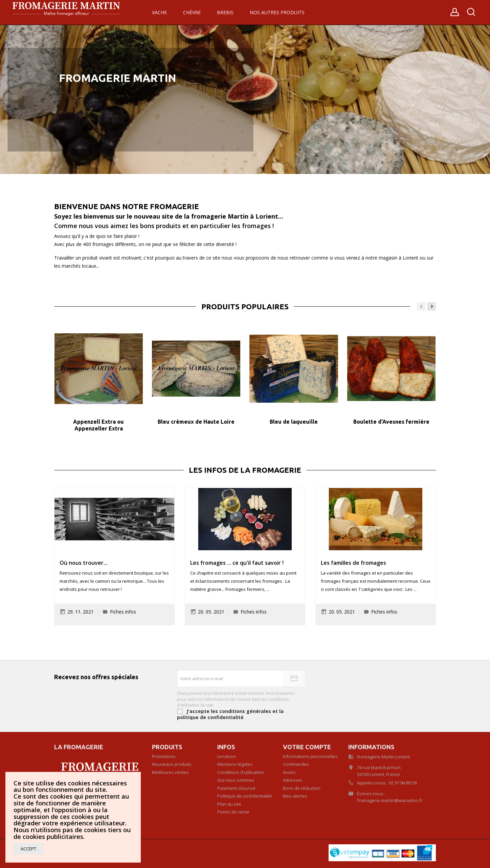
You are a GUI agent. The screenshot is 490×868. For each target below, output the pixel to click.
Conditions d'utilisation (241, 772)
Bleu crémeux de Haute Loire (196, 422)
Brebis (225, 12)
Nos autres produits (277, 12)
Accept (28, 849)
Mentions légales (235, 764)
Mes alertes (295, 796)
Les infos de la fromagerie (245, 470)
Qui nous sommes (236, 780)
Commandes (296, 764)
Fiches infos (123, 612)
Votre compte (307, 747)
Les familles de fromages (353, 563)
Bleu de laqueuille (294, 422)
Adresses (293, 780)
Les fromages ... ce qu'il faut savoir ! (237, 563)
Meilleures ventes (170, 772)
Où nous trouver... (84, 563)
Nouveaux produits (172, 764)
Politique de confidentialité (245, 796)
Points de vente (233, 812)
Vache (159, 12)
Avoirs (289, 772)
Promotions (164, 756)
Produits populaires (245, 307)
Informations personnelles (310, 756)
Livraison (227, 756)
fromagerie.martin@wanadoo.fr (390, 800)
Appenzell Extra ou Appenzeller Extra (98, 425)
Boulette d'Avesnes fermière (391, 422)
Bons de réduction (302, 788)
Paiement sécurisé (236, 788)
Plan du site (229, 804)
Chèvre (192, 12)
